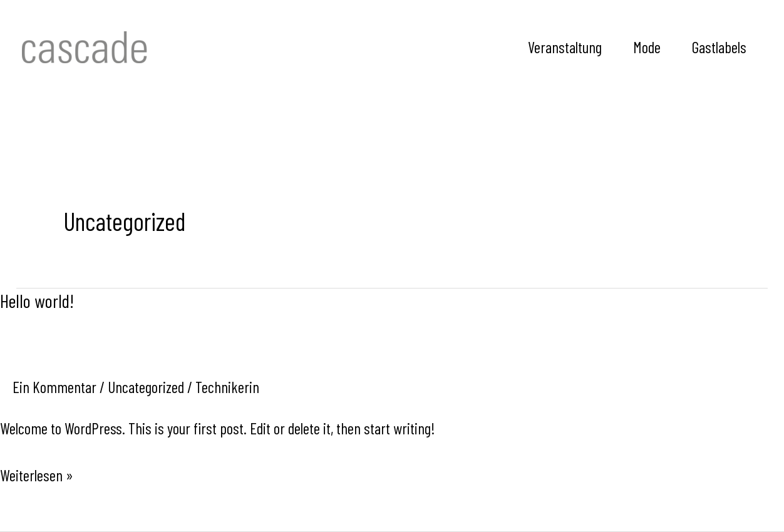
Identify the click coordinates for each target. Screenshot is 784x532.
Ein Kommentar (54, 387)
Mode (647, 47)
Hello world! (37, 300)
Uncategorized (146, 387)
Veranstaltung (565, 47)
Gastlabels (719, 47)
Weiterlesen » (37, 474)
